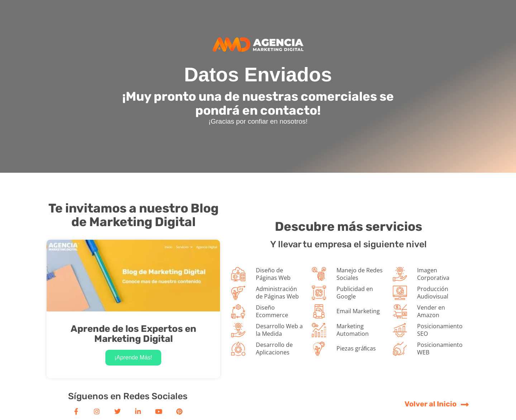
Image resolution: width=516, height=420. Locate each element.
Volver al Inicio (431, 404)
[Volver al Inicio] (465, 404)
